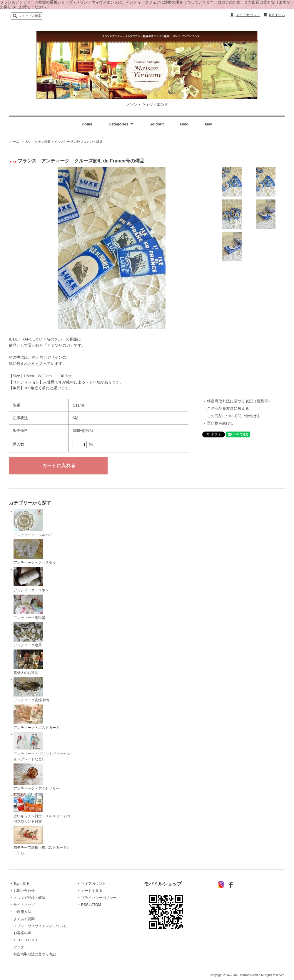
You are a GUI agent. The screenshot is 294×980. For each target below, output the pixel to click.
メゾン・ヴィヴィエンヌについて (40, 926)
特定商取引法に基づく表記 (35, 954)
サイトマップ (24, 905)
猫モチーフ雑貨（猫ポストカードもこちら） (42, 840)
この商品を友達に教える (228, 408)
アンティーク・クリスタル (35, 552)
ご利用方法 (22, 912)
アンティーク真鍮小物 (31, 690)
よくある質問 (24, 919)
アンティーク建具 (28, 635)
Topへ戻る (22, 884)
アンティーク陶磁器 (29, 607)
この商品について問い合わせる (234, 416)
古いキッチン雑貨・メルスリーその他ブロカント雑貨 (64, 142)
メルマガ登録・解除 (29, 898)
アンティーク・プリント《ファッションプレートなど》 (42, 747)
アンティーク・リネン (31, 580)
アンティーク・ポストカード (36, 717)
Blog (184, 124)
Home (87, 124)
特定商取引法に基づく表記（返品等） (239, 401)
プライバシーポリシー (99, 898)
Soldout (156, 124)
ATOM (96, 905)
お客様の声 (22, 933)
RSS (85, 905)
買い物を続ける (220, 423)
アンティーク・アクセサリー (36, 777)
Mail (209, 124)
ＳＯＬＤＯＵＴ (26, 940)
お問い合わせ (24, 891)
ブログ (19, 947)
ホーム (14, 142)
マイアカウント (248, 15)
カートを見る (92, 891)
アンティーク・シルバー (33, 523)
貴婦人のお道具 (28, 662)
